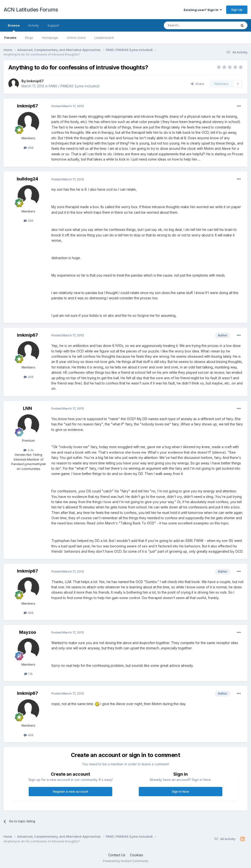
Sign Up (237, 10)
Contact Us (117, 855)
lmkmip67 (35, 81)
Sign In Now (181, 791)
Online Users (76, 38)
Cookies (136, 855)
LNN (27, 408)
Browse (14, 28)
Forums (10, 38)
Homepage (50, 38)
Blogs (29, 38)
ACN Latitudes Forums (31, 10)
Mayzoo (28, 632)
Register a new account (71, 791)
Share (198, 84)
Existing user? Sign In (203, 10)
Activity (34, 25)
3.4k (29, 450)
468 (29, 148)
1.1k (28, 674)
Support (53, 25)
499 (29, 221)
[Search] (188, 25)
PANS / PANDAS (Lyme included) (74, 86)
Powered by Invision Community (126, 861)
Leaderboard (104, 38)
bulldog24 (27, 179)
